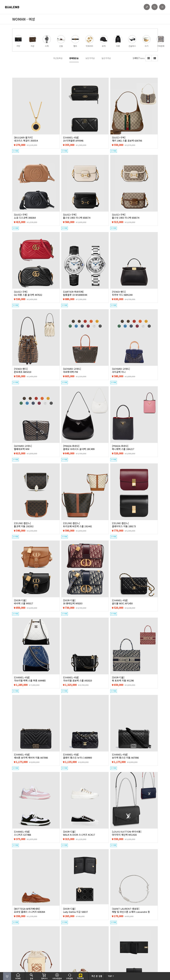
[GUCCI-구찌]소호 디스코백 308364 (25, 216)
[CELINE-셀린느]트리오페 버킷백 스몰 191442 (77, 525)
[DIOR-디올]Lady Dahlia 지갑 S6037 (75, 910)
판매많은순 (74, 58)
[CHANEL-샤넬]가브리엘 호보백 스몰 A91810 (77, 679)
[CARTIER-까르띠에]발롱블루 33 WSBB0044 (75, 293)
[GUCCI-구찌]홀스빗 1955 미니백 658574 (77, 216)
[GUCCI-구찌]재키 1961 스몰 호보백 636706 (127, 139)
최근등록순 (58, 58)
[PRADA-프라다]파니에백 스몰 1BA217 (123, 448)
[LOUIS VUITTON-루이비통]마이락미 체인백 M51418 (127, 833)
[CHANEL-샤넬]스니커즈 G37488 (22, 833)
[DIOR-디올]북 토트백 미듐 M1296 (123, 679)
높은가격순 (106, 58)
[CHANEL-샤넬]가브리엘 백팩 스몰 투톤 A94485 (30, 679)
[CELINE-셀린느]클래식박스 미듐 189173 (124, 525)
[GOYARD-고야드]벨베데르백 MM (23, 448)
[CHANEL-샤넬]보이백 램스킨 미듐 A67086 (125, 756)
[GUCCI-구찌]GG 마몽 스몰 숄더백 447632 (28, 293)
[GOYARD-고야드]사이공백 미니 (121, 370)
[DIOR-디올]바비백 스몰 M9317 (23, 602)
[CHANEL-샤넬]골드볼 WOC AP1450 (122, 602)
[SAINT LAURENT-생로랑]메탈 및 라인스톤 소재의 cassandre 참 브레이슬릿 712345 (131, 912)
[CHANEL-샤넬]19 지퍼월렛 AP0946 (73, 139)
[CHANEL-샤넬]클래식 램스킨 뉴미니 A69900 (77, 756)
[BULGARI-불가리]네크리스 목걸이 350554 (26, 139)
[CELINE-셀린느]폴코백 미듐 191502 (24, 525)
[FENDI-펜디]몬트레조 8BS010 (23, 370)
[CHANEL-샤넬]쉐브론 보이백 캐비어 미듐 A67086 (31, 756)
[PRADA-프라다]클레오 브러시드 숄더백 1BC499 (79, 448)
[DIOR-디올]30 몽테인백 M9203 (73, 602)
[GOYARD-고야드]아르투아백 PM (72, 370)
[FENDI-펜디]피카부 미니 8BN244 (122, 293)
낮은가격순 (90, 58)
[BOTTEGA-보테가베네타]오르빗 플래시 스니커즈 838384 (29, 910)
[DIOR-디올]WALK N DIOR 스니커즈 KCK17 (79, 833)
